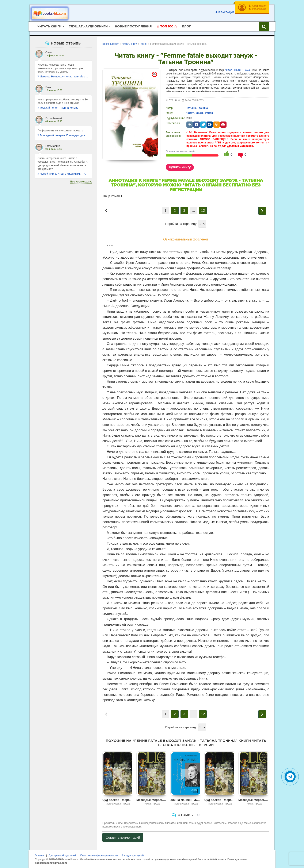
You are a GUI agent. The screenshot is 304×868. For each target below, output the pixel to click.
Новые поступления (133, 26)
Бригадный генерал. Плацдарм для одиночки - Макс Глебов (63, 135)
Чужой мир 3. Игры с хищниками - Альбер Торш (63, 174)
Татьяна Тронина (197, 108)
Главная (40, 856)
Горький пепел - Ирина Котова (58, 108)
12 (203, 211)
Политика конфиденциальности (99, 856)
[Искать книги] (264, 26)
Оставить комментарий (123, 838)
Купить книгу (180, 167)
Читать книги (233, 70)
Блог (186, 26)
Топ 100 (167, 26)
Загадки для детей (133, 856)
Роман (247, 70)
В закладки (225, 12)
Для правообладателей (62, 856)
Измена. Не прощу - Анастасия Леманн (63, 76)
